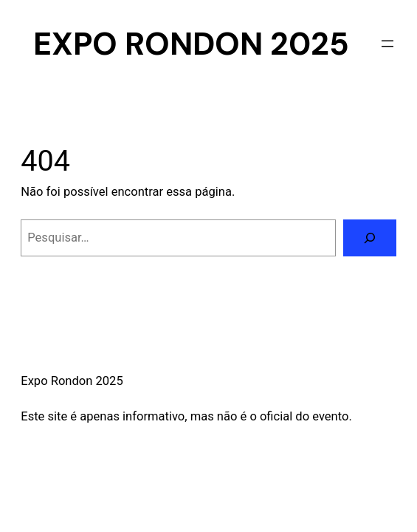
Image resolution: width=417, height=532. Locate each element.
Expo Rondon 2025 (191, 44)
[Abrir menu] (387, 44)
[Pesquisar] (370, 238)
